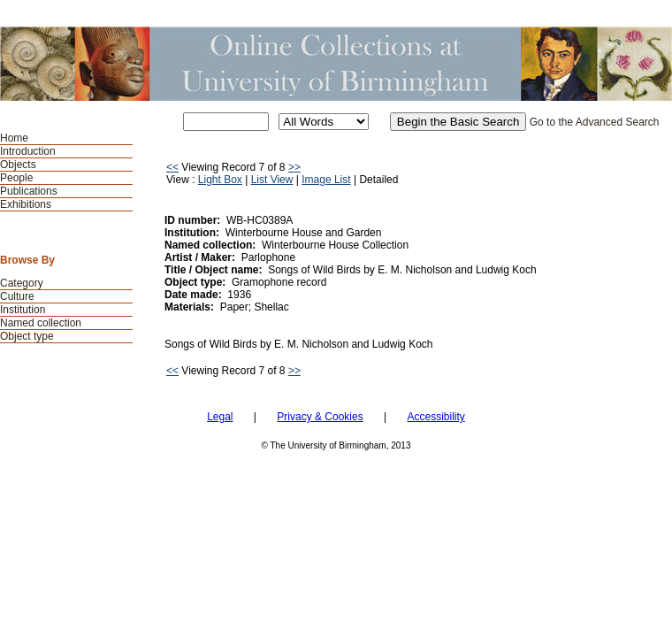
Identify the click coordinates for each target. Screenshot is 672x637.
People (16, 178)
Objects (18, 165)
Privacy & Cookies (320, 417)
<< (172, 167)
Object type (27, 336)
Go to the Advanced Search (595, 122)
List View (272, 180)
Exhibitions (26, 204)
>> (294, 167)
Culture (17, 296)
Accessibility (435, 417)
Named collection (41, 323)
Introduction (28, 151)
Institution (23, 310)
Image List (326, 180)
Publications (29, 191)
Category (22, 283)
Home (14, 138)
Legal (220, 417)
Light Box (220, 180)
